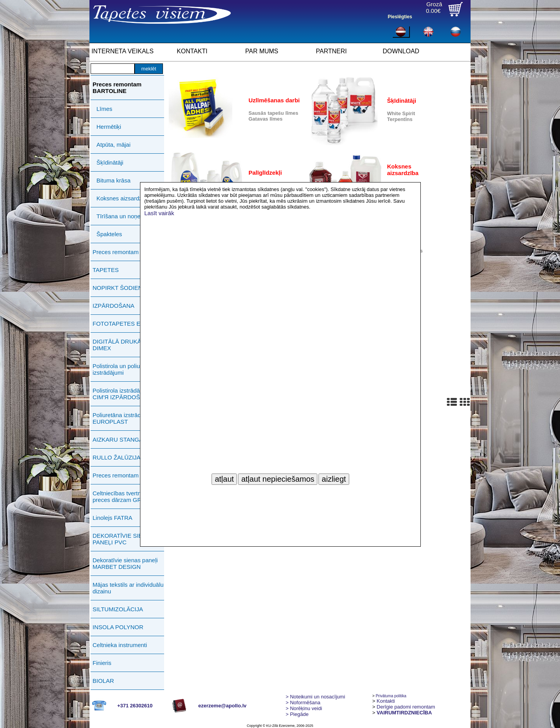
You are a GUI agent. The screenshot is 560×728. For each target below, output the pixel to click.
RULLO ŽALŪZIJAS (118, 457)
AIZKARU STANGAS (120, 439)
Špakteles (109, 234)
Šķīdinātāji (110, 162)
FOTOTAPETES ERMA (123, 324)
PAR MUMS (262, 51)
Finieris (102, 663)
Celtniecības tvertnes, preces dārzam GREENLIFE (129, 496)
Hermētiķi (109, 127)
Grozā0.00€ (434, 7)
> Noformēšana (303, 703)
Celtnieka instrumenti (120, 645)
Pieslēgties (400, 17)
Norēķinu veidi (304, 708)
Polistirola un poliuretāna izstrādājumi (124, 369)
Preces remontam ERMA (125, 475)
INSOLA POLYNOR (118, 627)
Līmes (104, 109)
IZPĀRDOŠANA (114, 306)
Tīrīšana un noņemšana (127, 216)
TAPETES (106, 270)
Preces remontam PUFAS (126, 252)
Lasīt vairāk (159, 213)
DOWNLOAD (401, 51)
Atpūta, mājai (114, 145)
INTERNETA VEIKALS (122, 51)
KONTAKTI (192, 51)
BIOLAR (103, 681)
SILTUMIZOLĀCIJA (118, 609)
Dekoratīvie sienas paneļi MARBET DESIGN (125, 563)
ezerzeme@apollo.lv (222, 706)
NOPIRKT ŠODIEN (117, 288)
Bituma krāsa (114, 180)
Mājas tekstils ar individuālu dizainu (128, 588)
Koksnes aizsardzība (123, 198)
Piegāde (297, 714)
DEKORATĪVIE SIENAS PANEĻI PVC (123, 539)
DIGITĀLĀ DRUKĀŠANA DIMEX (125, 345)
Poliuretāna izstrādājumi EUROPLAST (124, 418)
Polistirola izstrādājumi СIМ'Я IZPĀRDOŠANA (122, 394)
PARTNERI (331, 51)
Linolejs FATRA (112, 518)
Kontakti (386, 701)
